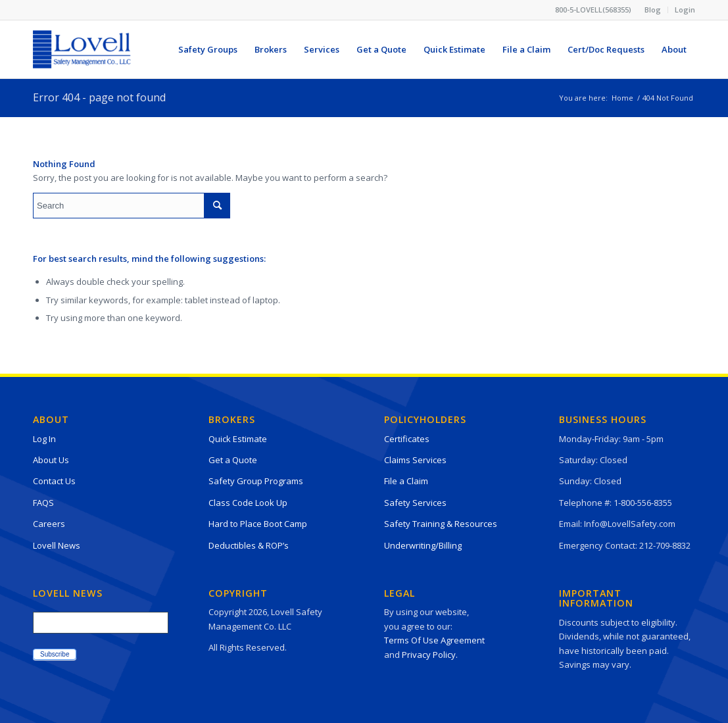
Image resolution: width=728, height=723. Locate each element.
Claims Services (415, 460)
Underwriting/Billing (423, 545)
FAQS (43, 503)
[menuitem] (653, 10)
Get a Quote (233, 460)
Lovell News (57, 545)
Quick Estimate (238, 439)
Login (685, 10)
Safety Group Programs (256, 481)
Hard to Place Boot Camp (258, 524)
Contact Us (54, 481)
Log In (44, 439)
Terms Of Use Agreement (434, 640)
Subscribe (55, 654)
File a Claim (406, 481)
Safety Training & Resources (441, 524)
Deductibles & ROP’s (249, 545)
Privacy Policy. (430, 655)
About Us (51, 460)
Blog (653, 10)
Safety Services (415, 503)
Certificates (407, 439)
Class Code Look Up (248, 503)
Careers (49, 524)
